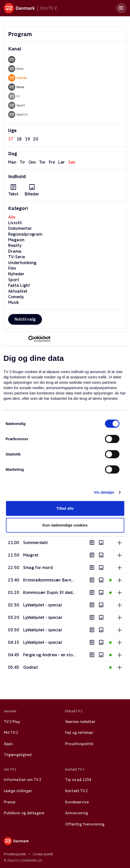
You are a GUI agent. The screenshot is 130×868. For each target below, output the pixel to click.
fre (52, 162)
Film (12, 268)
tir (22, 162)
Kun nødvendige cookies (65, 525)
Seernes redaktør (80, 722)
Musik (13, 302)
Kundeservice (77, 802)
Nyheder (16, 274)
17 (11, 139)
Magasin (16, 240)
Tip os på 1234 (78, 780)
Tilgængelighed (18, 755)
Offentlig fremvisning (85, 824)
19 (27, 139)
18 (19, 139)
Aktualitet (18, 291)
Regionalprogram (25, 234)
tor (42, 162)
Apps (8, 744)
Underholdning (22, 263)
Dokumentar (20, 228)
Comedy (16, 297)
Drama (15, 251)
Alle (12, 217)
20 (36, 139)
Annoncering (77, 813)
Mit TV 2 (11, 733)
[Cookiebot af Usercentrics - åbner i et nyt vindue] (28, 339)
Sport (14, 280)
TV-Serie (17, 257)
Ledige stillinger (18, 791)
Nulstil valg (25, 319)
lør (62, 162)
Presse (10, 802)
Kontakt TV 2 (76, 791)
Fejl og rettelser (79, 733)
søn (72, 162)
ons (32, 162)
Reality (15, 245)
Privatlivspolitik (79, 744)
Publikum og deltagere (24, 813)
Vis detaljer (104, 492)
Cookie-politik (43, 854)
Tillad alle (65, 508)
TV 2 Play (12, 722)
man (12, 162)
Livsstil (15, 223)
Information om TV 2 (23, 780)
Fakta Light (19, 285)
